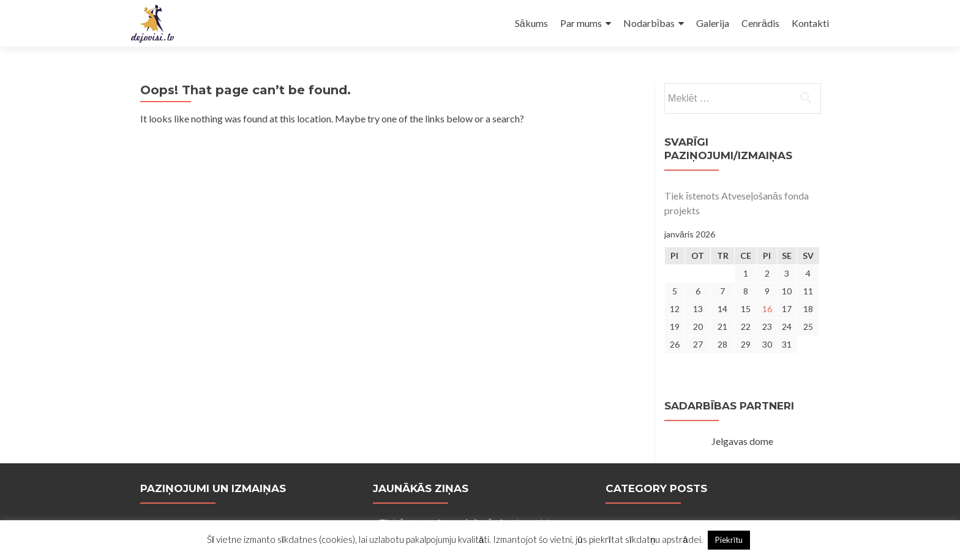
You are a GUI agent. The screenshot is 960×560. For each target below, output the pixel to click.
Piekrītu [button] (729, 540)
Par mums (581, 23)
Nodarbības (649, 23)
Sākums (531, 23)
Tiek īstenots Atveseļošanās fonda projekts (737, 203)
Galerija (713, 23)
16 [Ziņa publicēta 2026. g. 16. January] (767, 309)
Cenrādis (760, 23)
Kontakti (810, 23)
